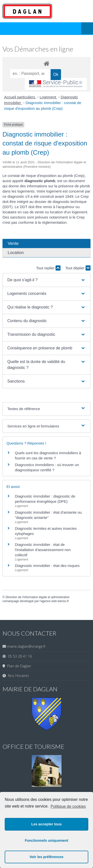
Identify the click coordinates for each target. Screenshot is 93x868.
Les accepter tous (46, 824)
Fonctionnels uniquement (46, 840)
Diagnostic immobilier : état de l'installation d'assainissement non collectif (43, 550)
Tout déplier (78, 268)
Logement (48, 97)
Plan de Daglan (18, 666)
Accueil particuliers (20, 97)
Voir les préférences (46, 857)
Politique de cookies (68, 806)
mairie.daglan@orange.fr (26, 646)
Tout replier (48, 268)
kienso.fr (63, 601)
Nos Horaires (17, 676)
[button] (47, 280)
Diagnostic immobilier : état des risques (47, 566)
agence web (49, 601)
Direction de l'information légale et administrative (37, 597)
